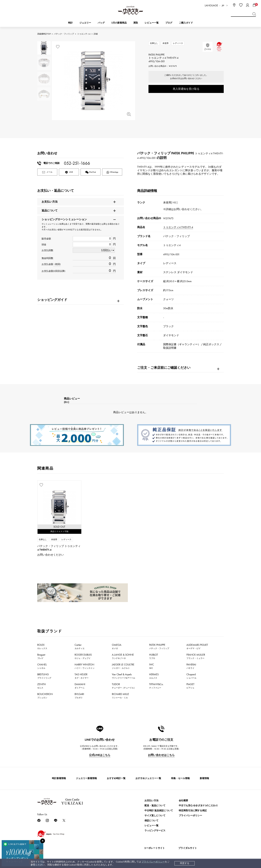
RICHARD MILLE (120, 696)
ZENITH (42, 686)
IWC (152, 666)
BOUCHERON (45, 696)
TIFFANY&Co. (156, 686)
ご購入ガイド (186, 23)
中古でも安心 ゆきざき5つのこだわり (198, 806)
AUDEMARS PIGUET (197, 646)
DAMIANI (80, 686)
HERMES (154, 676)
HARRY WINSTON (85, 666)
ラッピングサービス (155, 831)
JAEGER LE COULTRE (123, 666)
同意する (185, 863)
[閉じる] (43, 841)
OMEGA (117, 646)
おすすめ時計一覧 (116, 778)
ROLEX (42, 646)
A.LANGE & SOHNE (123, 656)
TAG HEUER (82, 676)
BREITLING (44, 676)
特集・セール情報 (180, 778)
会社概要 (183, 801)
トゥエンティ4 (84, 34)
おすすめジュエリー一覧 (148, 778)
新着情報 (204, 778)
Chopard (191, 676)
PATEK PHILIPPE (159, 646)
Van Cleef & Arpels (124, 676)
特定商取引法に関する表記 (193, 811)
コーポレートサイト (154, 848)
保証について (151, 821)
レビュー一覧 (151, 826)
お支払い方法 (151, 801)
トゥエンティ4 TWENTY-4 (178, 227)
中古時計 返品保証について (159, 811)
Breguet (41, 656)
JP (223, 6)
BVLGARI (79, 696)
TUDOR (124, 686)
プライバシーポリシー (153, 862)
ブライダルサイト (188, 848)
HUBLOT (154, 656)
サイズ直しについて (155, 816)
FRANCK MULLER (196, 656)
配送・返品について (155, 806)
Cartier (80, 646)
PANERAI (191, 666)
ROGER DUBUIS (83, 656)
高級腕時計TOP (44, 34)
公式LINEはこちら (100, 755)
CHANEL (42, 666)
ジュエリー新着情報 (86, 778)
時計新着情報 (59, 778)
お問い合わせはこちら (161, 755)
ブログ (169, 23)
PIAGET (190, 686)
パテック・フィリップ (64, 34)
